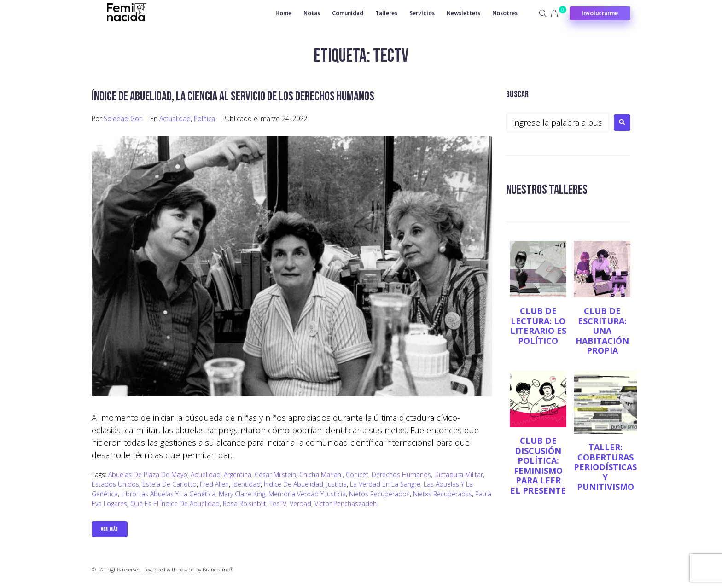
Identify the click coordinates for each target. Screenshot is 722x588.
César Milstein (275, 474)
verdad (300, 504)
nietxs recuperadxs (443, 494)
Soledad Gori (123, 119)
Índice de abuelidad (294, 484)
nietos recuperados (379, 494)
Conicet (357, 474)
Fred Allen (214, 484)
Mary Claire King (242, 494)
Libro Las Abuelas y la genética (168, 494)
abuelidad (206, 474)
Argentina (238, 474)
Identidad (246, 484)
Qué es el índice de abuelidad (175, 504)
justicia (337, 484)
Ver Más (110, 529)
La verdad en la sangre (385, 484)
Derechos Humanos (401, 474)
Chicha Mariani (321, 474)
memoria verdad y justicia (307, 494)
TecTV (278, 504)
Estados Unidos (115, 484)
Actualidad (175, 119)
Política (204, 119)
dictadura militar (459, 474)
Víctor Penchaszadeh (346, 504)
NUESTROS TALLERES (547, 190)
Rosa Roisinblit (245, 504)
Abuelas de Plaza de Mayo (148, 474)
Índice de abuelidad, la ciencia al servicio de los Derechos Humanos (233, 96)
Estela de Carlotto (169, 484)
